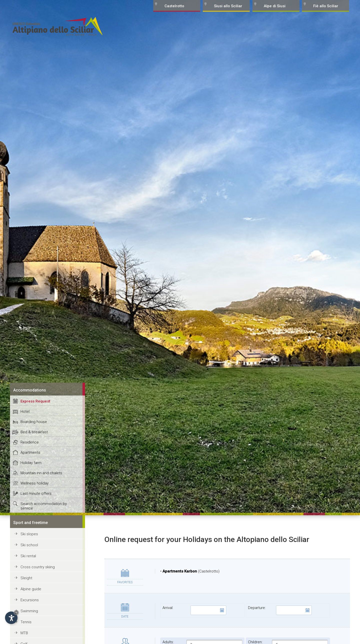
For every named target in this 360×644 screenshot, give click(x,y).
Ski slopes (29, 534)
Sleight (26, 578)
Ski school (29, 545)
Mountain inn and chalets (41, 473)
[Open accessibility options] (11, 618)
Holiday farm (31, 463)
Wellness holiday (34, 483)
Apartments (30, 452)
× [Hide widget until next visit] (16, 612)
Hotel (25, 411)
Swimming (29, 611)
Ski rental (28, 556)
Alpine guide (31, 589)
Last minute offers (36, 493)
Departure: (280, 610)
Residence (30, 442)
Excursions (30, 600)
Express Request (35, 401)
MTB (24, 633)
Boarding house (34, 422)
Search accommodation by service (44, 506)
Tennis (26, 622)
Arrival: (194, 610)
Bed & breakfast (34, 432)
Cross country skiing (38, 567)
